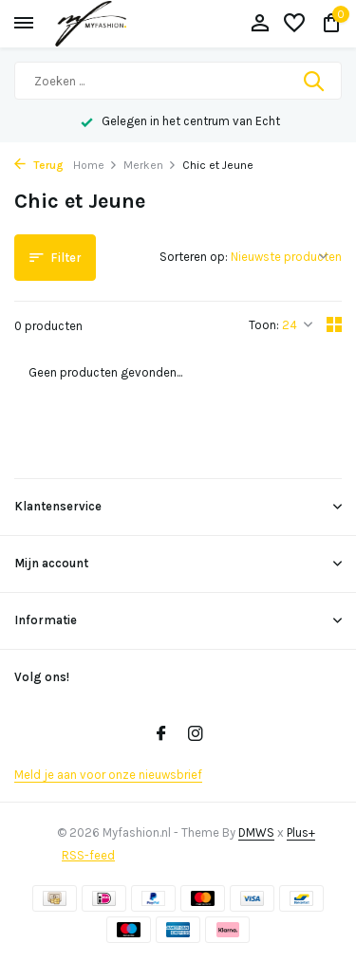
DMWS (256, 832)
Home (95, 165)
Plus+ (301, 832)
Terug (39, 165)
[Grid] (334, 324)
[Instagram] (196, 735)
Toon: (264, 325)
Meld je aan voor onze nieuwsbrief (108, 775)
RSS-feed (88, 855)
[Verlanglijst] (294, 24)
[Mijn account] (260, 24)
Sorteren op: (194, 257)
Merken (150, 165)
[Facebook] (161, 735)
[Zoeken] (178, 81)
